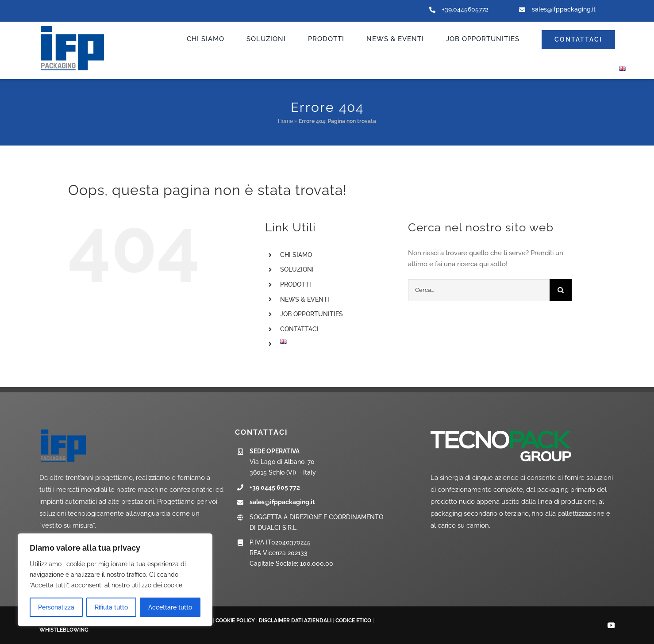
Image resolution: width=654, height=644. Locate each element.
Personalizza (56, 607)
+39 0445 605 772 (275, 487)
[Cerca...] (479, 290)
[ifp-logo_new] (81, 27)
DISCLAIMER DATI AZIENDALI (295, 621)
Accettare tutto (170, 607)
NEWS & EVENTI (305, 299)
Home (285, 121)
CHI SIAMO (296, 255)
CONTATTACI (299, 329)
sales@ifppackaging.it (564, 9)
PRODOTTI (296, 284)
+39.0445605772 (465, 9)
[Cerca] (561, 290)
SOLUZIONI (297, 269)
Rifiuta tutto (111, 607)
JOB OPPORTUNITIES (312, 314)
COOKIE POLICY (235, 621)
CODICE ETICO (353, 621)
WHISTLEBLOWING (64, 630)
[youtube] (611, 625)
